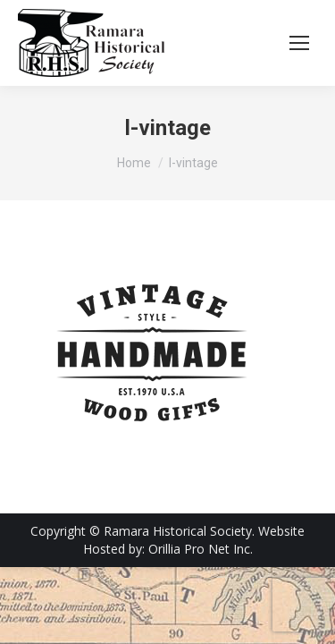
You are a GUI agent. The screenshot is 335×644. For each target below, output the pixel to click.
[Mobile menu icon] (299, 43)
